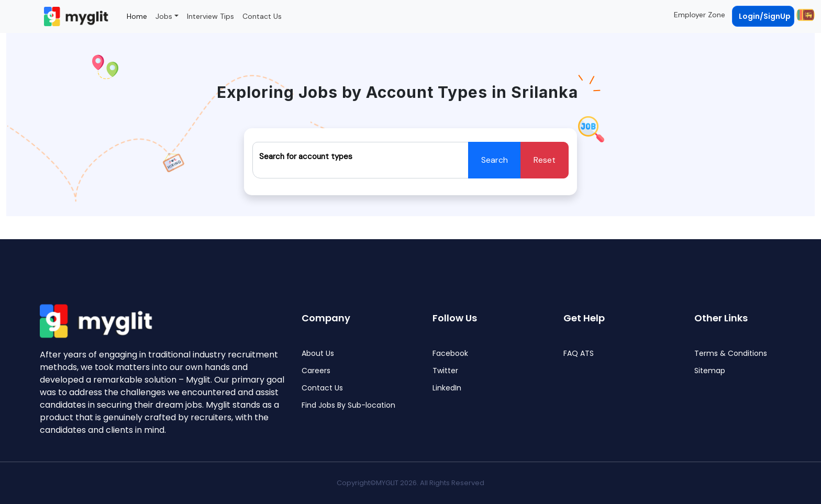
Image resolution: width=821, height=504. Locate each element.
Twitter (445, 371)
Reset (545, 160)
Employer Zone (700, 15)
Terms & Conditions (731, 354)
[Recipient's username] (360, 160)
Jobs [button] (164, 16)
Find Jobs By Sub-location (348, 405)
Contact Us (262, 16)
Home (137, 16)
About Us (318, 354)
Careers (316, 371)
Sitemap (710, 371)
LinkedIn (447, 388)
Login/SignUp (765, 16)
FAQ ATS (579, 354)
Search (495, 160)
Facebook (450, 354)
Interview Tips (210, 16)
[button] (805, 15)
